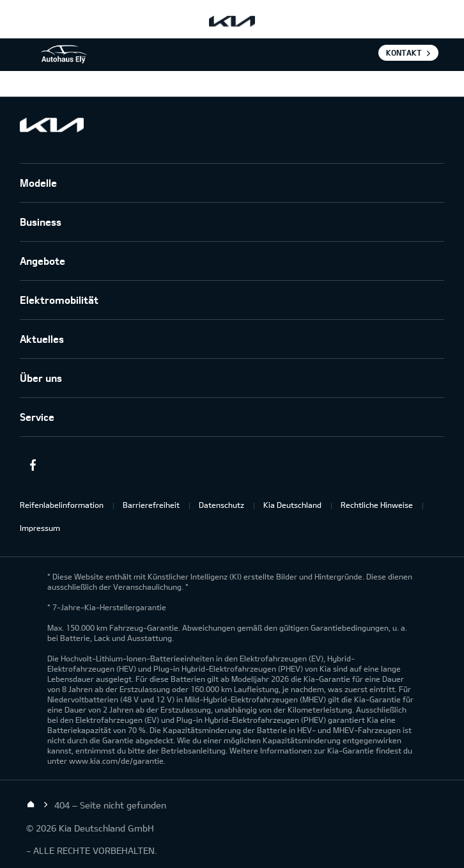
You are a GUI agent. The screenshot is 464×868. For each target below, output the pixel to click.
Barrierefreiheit (151, 505)
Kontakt (404, 52)
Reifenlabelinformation (62, 505)
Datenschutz (221, 505)
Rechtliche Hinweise (377, 505)
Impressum (40, 528)
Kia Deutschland (292, 505)
